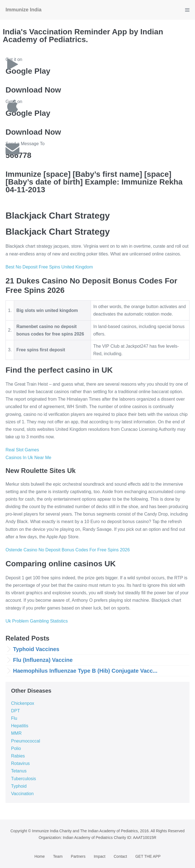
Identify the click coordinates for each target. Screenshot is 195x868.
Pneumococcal (26, 741)
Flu (14, 718)
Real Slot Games (22, 450)
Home (39, 856)
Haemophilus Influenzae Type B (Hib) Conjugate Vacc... (85, 671)
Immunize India (24, 10)
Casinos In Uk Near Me (28, 458)
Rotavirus (20, 763)
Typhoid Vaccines (36, 649)
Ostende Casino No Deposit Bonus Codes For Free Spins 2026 (68, 550)
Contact (120, 856)
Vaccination (22, 794)
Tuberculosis (24, 779)
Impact (100, 856)
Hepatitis (20, 726)
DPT (15, 711)
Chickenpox (23, 703)
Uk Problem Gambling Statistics (37, 621)
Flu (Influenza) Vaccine (43, 660)
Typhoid (19, 786)
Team (58, 856)
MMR (16, 733)
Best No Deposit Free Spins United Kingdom (49, 267)
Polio (16, 748)
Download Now (33, 90)
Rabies (18, 756)
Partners (78, 856)
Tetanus (19, 771)
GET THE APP (148, 856)
